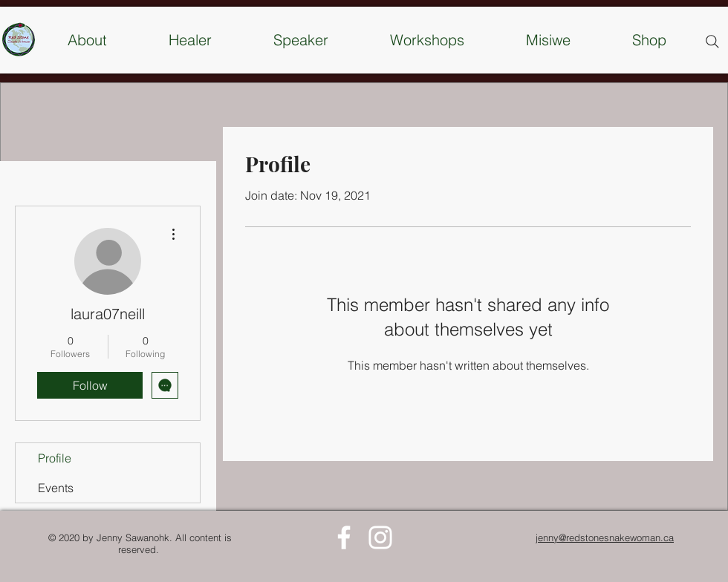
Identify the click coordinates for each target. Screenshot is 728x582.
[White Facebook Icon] (344, 537)
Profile (55, 458)
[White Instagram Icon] (380, 537)
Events (56, 488)
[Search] (712, 42)
